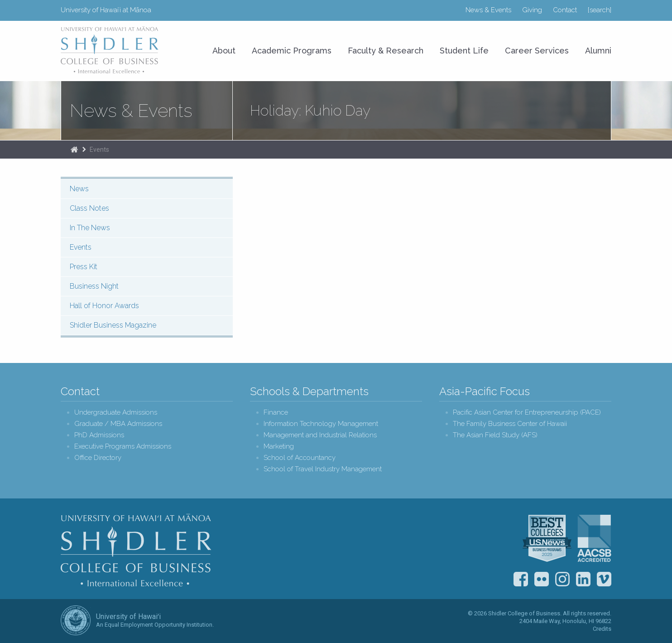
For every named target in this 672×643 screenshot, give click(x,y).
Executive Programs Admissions (123, 447)
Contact (565, 10)
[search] (600, 10)
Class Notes (89, 208)
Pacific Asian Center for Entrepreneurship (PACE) (527, 413)
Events (99, 150)
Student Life (464, 51)
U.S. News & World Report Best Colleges (547, 538)
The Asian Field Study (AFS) (495, 435)
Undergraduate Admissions (116, 413)
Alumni (598, 51)
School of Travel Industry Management (323, 469)
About (224, 51)
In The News (90, 228)
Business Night (94, 286)
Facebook (521, 579)
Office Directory (98, 458)
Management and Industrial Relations (320, 435)
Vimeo (604, 579)
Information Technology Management (321, 424)
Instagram (562, 579)
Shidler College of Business (136, 550)
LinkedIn (583, 579)
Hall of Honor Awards (104, 306)
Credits (602, 629)
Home (74, 150)
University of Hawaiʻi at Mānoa (106, 10)
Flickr (542, 579)
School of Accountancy (300, 458)
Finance (276, 413)
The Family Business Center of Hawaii (510, 424)
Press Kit (84, 267)
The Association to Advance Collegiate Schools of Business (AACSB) (594, 538)
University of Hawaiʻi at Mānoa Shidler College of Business (110, 50)
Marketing (279, 447)
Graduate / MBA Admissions (118, 424)
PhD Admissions (99, 435)
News (79, 189)
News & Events (488, 10)
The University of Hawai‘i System (76, 620)
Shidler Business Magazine (113, 325)
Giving (532, 10)
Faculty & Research (386, 51)
